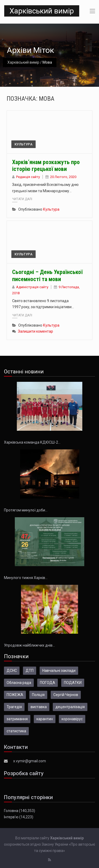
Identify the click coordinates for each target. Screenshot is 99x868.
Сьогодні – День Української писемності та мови (47, 275)
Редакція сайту (28, 177)
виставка (39, 707)
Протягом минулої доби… (26, 510)
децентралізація (70, 707)
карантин (45, 719)
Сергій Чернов (66, 695)
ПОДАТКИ (73, 683)
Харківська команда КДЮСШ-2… (32, 442)
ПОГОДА (48, 683)
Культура (23, 144)
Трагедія (14, 707)
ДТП (30, 671)
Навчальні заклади (59, 671)
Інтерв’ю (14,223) (19, 817)
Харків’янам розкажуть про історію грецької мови (46, 166)
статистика (16, 731)
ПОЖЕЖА (15, 695)
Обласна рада (19, 683)
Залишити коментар (36, 331)
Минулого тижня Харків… (26, 578)
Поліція (38, 695)
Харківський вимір (42, 11)
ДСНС (12, 671)
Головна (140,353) (20, 811)
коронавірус (72, 719)
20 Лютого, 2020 (63, 177)
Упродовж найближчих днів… (29, 645)
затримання (17, 719)
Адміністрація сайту (32, 287)
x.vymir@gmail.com (30, 761)
